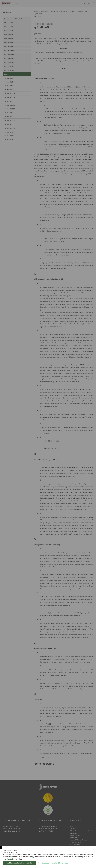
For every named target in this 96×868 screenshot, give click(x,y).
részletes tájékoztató (11, 859)
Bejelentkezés (89, 3)
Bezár (1, 847)
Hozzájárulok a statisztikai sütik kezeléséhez (19, 863)
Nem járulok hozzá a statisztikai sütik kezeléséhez (53, 863)
